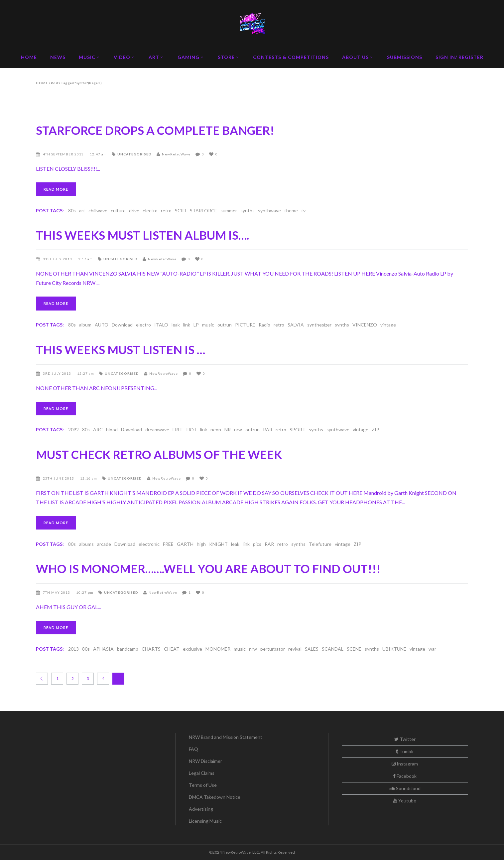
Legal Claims (202, 773)
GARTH (185, 544)
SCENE (354, 649)
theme (291, 211)
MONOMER (218, 649)
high (201, 544)
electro (150, 211)
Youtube (405, 801)
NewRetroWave (176, 154)
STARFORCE (203, 211)
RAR (268, 430)
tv (303, 211)
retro (166, 211)
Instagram (405, 764)
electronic (149, 544)
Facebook (405, 776)
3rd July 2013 (58, 373)
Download (122, 325)
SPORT (298, 430)
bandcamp (128, 649)
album (85, 325)
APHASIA (103, 649)
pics (257, 544)
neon (216, 430)
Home (42, 83)
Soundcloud (405, 788)
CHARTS (151, 649)
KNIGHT (218, 544)
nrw (238, 430)
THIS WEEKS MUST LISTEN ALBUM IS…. (142, 235)
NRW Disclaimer (205, 761)
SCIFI (181, 211)
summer (229, 211)
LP (196, 325)
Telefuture (320, 544)
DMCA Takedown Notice (215, 797)
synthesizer (319, 325)
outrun (225, 325)
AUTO (102, 325)
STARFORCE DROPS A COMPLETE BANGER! (155, 130)
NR (228, 430)
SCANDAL (333, 649)
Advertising (201, 809)
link (187, 325)
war (432, 649)
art (82, 211)
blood (112, 430)
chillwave (98, 211)
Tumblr (405, 751)
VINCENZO (365, 325)
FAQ (193, 749)
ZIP (376, 430)
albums (86, 544)
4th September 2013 (64, 154)
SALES (312, 649)
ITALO (161, 325)
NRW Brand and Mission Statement (226, 737)
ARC (98, 430)
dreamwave (157, 430)
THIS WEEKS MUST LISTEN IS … (121, 349)
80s (72, 211)
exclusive (192, 649)
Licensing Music (205, 821)
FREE (178, 430)
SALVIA (296, 325)
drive (134, 211)
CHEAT (172, 649)
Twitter (405, 739)
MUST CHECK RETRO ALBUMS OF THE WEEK (159, 454)
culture (118, 211)
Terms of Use (203, 785)
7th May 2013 (57, 592)
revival (295, 649)
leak (176, 325)
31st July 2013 (58, 259)
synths (248, 211)
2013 (73, 649)
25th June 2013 (59, 478)
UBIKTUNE (394, 649)
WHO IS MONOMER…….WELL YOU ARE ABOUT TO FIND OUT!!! (208, 568)
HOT (192, 430)
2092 (73, 430)
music (208, 325)
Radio (264, 325)
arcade (104, 544)
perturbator (273, 649)
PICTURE (245, 325)
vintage (388, 325)
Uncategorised (134, 154)
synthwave (269, 211)
